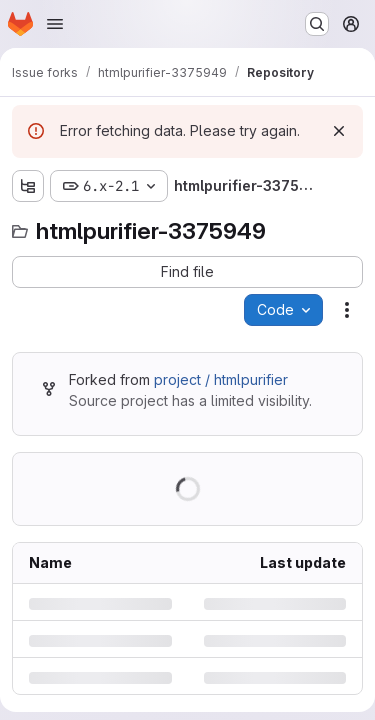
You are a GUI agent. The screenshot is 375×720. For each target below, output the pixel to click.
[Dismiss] (339, 131)
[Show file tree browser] (28, 186)
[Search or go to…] (317, 24)
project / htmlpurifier (221, 379)
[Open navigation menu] (55, 24)
